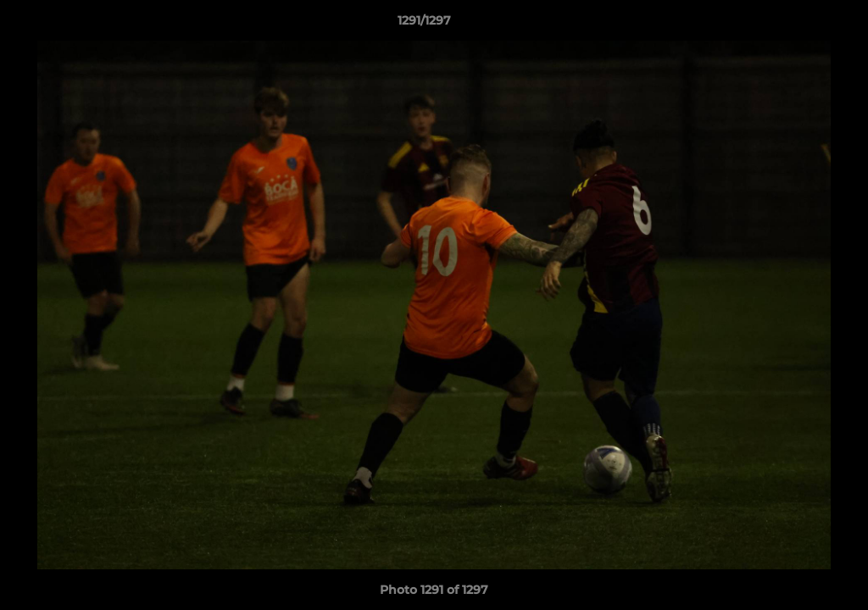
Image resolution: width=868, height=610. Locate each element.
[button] (797, 25)
